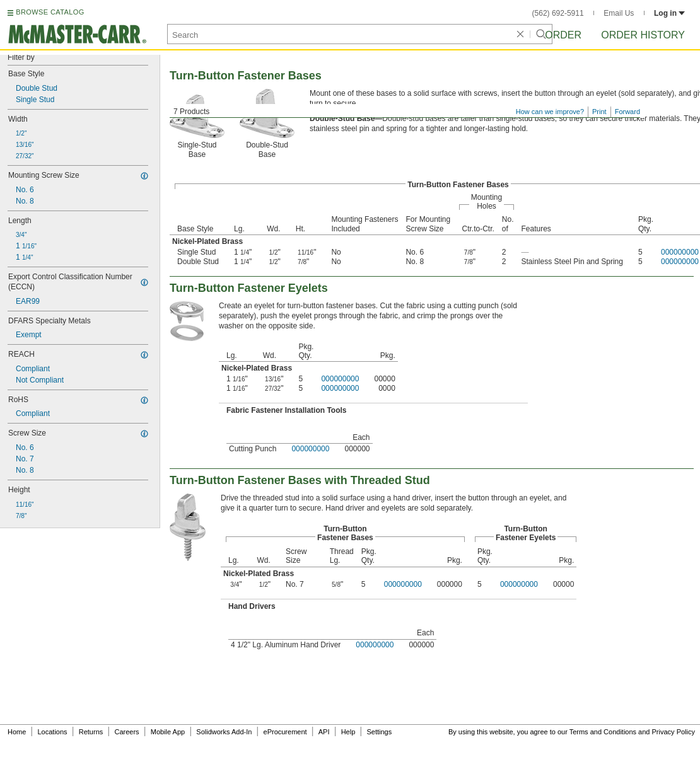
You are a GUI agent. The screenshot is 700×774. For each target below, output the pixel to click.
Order (563, 35)
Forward (627, 112)
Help (348, 732)
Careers (126, 732)
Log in (669, 13)
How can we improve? (550, 112)
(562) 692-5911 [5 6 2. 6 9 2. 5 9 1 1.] (558, 13)
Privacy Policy (674, 732)
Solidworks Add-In (224, 732)
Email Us (619, 13)
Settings (379, 732)
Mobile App (168, 732)
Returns (91, 732)
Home (17, 732)
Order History (643, 35)
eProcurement (285, 732)
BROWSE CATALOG (50, 12)
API (324, 732)
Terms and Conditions (603, 732)
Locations (53, 732)
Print (599, 112)
